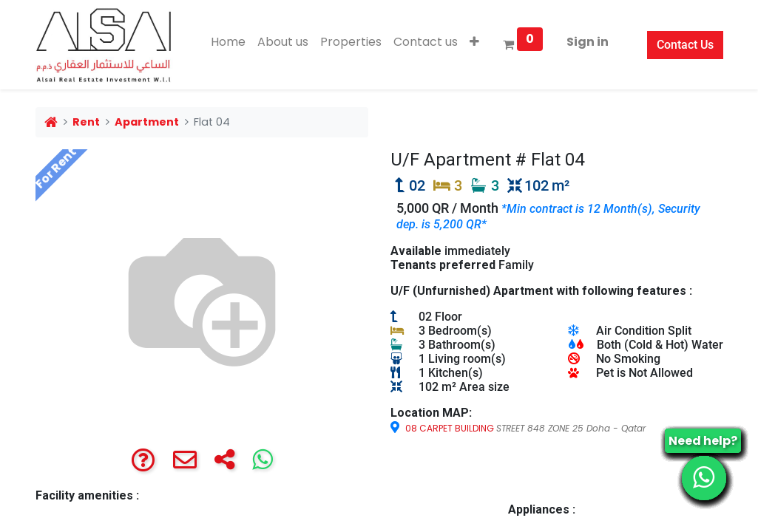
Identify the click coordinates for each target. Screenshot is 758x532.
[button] (474, 42)
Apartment (147, 122)
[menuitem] (228, 42)
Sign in (588, 42)
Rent (86, 122)
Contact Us (685, 45)
